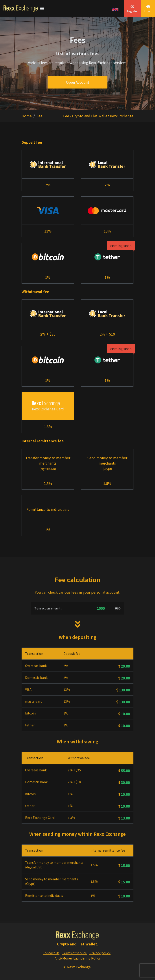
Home (27, 116)
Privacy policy (100, 953)
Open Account (78, 82)
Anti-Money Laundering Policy (78, 958)
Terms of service (74, 953)
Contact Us (51, 953)
